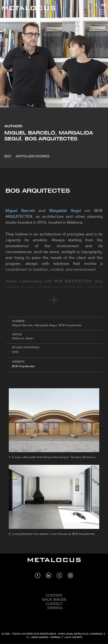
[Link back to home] (29, 9)
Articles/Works (33, 157)
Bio (8, 157)
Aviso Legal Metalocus (73, 634)
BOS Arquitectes (23, 366)
